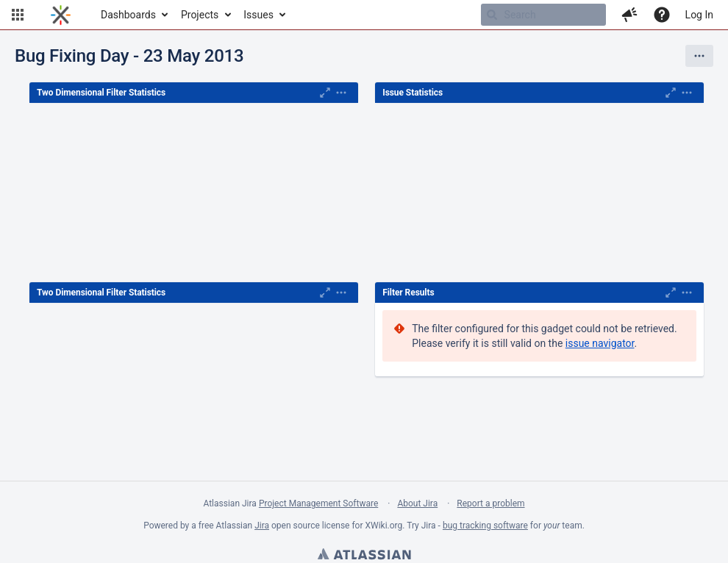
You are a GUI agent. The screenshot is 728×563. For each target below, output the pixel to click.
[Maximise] (325, 93)
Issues (258, 15)
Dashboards (128, 15)
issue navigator (600, 343)
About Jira (417, 503)
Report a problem (490, 503)
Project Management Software (318, 503)
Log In (699, 15)
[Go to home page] (61, 15)
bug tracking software (485, 526)
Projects (200, 15)
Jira (262, 526)
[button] (18, 15)
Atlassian (364, 556)
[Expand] (341, 93)
